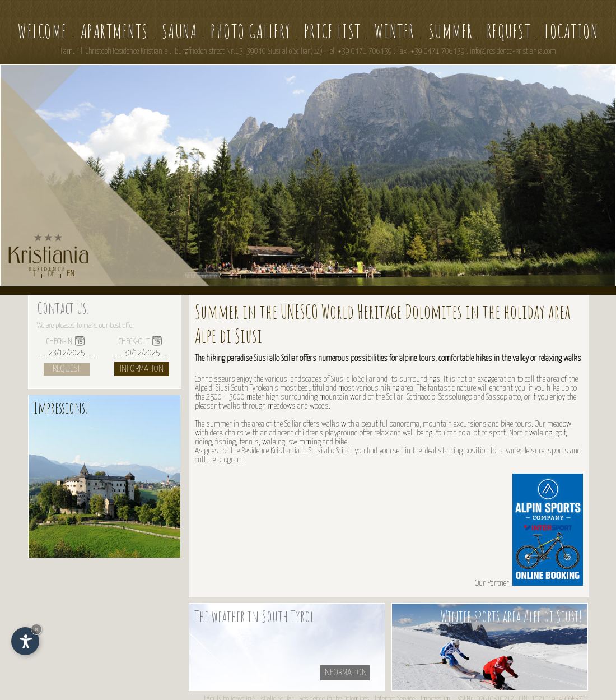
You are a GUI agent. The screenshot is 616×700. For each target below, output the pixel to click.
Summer (451, 31)
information (345, 673)
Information (142, 369)
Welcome (43, 31)
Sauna (180, 31)
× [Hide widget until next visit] (36, 629)
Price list (333, 31)
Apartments (115, 31)
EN (71, 274)
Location (571, 31)
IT (34, 274)
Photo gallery (251, 31)
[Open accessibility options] (25, 641)
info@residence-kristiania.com (513, 52)
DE (51, 274)
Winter (395, 31)
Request (509, 31)
